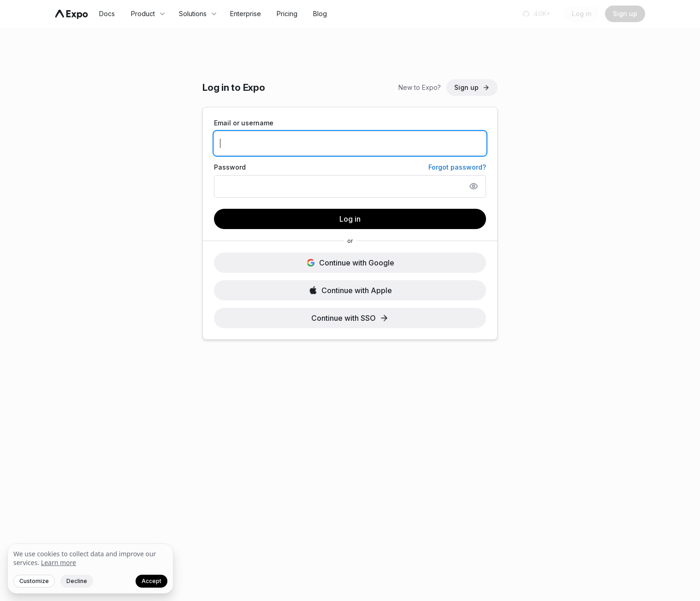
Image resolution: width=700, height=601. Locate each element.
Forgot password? (457, 167)
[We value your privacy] (90, 569)
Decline (77, 581)
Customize (34, 581)
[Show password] (474, 186)
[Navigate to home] (71, 14)
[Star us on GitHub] (537, 14)
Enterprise (246, 14)
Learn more (59, 563)
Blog (320, 14)
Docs (107, 14)
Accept (151, 581)
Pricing (287, 14)
